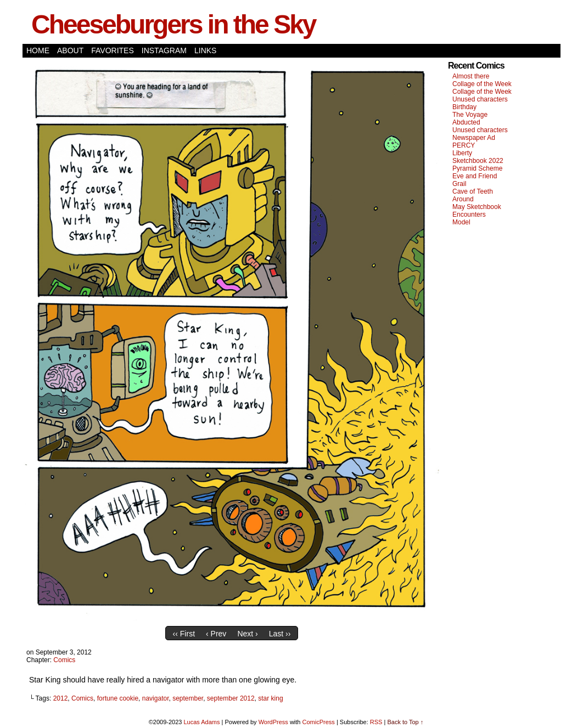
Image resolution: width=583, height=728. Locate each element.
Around (463, 199)
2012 (61, 698)
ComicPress (319, 722)
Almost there (471, 76)
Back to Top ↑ (405, 722)
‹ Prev (216, 634)
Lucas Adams (201, 722)
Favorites (113, 50)
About (70, 50)
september (188, 698)
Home (38, 50)
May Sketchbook (477, 207)
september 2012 (231, 698)
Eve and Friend (475, 176)
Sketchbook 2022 (478, 161)
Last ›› (280, 634)
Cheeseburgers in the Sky (173, 24)
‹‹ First (184, 634)
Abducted (466, 122)
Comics (64, 660)
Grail (459, 184)
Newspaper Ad (474, 138)
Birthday (464, 107)
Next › (247, 634)
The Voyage (470, 115)
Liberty (462, 153)
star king (270, 698)
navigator (156, 698)
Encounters (469, 215)
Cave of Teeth (473, 191)
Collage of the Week (482, 84)
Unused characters (480, 99)
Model (461, 222)
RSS (376, 722)
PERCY (464, 145)
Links (205, 50)
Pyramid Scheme (477, 168)
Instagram (164, 50)
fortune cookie (118, 698)
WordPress (273, 722)
